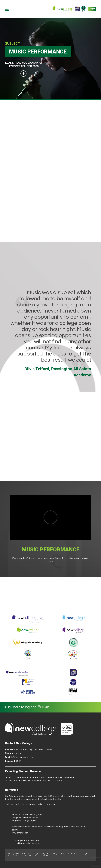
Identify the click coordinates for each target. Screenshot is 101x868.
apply (92, 9)
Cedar (28, 841)
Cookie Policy (21, 843)
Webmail (35, 841)
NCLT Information (20, 833)
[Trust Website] (17, 673)
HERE (12, 804)
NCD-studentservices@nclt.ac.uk (20, 780)
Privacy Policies (33, 843)
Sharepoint (20, 841)
